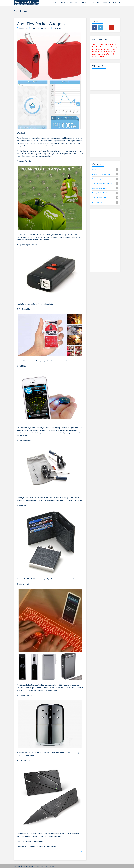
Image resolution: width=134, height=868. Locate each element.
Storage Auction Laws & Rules (105, 184)
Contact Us (107, 3)
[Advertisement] (105, 126)
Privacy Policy (39, 866)
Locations (84, 3)
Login (114, 3)
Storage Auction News (105, 188)
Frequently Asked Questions (105, 174)
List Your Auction (73, 3)
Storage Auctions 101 (105, 198)
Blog (92, 3)
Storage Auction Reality (105, 193)
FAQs (99, 3)
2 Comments (57, 28)
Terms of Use (50, 866)
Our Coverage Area (105, 179)
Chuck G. (34, 28)
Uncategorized (45, 28)
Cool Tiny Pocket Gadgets (43, 24)
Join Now (62, 3)
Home (55, 3)
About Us (105, 169)
